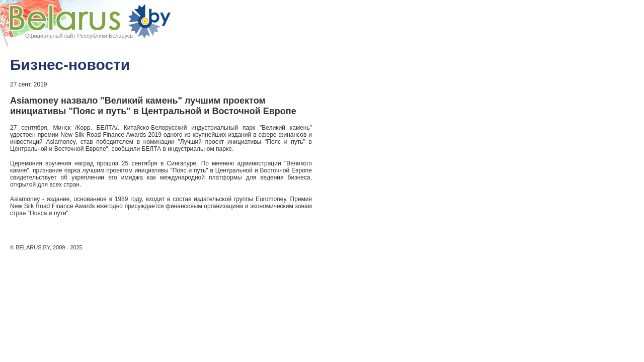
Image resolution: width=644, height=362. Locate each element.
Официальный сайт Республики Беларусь (79, 36)
